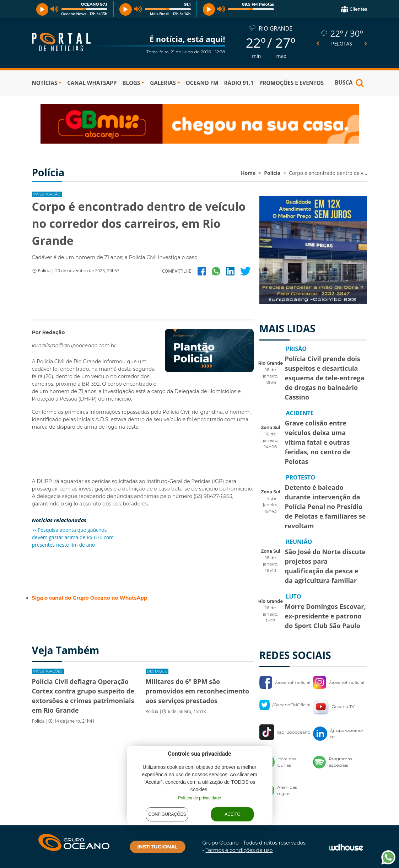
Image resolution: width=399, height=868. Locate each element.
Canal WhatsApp (92, 83)
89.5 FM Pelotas (258, 4)
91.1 (187, 4)
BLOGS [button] (131, 83)
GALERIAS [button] (163, 83)
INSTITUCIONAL (157, 847)
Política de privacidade (199, 798)
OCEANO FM (202, 83)
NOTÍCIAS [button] (45, 83)
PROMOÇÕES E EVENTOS (292, 83)
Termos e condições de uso (239, 850)
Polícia (272, 173)
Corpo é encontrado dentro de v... (328, 173)
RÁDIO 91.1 (239, 83)
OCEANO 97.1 (94, 4)
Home (248, 173)
